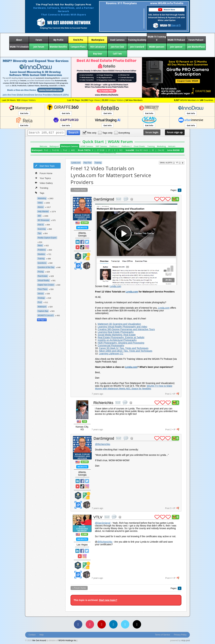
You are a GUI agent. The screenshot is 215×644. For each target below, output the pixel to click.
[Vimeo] (125, 624)
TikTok (82, 247)
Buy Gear (98, 54)
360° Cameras (101, 146)
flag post (178, 394)
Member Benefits (58, 47)
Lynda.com (76, 163)
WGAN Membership (108, 153)
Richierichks (103, 403)
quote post (126, 199)
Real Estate (43, 276)
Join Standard (137, 47)
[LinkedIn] (113, 624)
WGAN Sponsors (157, 47)
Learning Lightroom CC (111, 354)
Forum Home (44, 173)
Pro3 (46, 150)
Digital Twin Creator (46, 285)
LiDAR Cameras (87, 146)
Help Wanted (43, 211)
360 (39, 216)
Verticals (172, 146)
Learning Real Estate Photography (116, 332)
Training (151, 146)
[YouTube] (102, 624)
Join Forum (39, 47)
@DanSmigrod (103, 523)
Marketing (161, 146)
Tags (40, 193)
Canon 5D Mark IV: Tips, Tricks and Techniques (124, 348)
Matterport (54, 146)
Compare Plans (78, 47)
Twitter (87, 242)
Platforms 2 (126, 146)
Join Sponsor (176, 47)
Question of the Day (46, 267)
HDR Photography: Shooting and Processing (121, 343)
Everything (122, 133)
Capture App (43, 311)
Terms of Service (163, 635)
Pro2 (65, 150)
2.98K (84, 534)
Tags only (106, 133)
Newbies (41, 254)
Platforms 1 (114, 146)
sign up (175, 132)
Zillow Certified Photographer (78, 266)
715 (84, 421)
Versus (41, 293)
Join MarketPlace (196, 47)
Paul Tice (87, 163)
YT (178, 163)
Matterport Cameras (70, 146)
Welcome (43, 146)
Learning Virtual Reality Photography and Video (122, 327)
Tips (39, 233)
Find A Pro (78, 40)
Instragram (87, 247)
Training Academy (137, 40)
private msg (119, 199)
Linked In (78, 242)
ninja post (186, 640)
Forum (39, 40)
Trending (42, 188)
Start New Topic (45, 166)
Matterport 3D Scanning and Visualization (119, 324)
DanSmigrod (104, 199)
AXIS (73, 150)
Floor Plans (42, 289)
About (19, 40)
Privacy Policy (180, 635)
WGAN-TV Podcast (176, 40)
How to (41, 225)
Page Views (91, 100)
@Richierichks (103, 444)
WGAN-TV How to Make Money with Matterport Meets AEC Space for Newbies (134, 387)
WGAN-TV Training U (157, 38)
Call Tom (117, 54)
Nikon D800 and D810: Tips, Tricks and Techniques (126, 351)
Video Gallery (44, 183)
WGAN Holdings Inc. (68, 640)
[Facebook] (78, 624)
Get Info (24, 113)
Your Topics (43, 178)
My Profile (58, 40)
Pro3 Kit (56, 150)
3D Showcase (44, 220)
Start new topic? (108, 600)
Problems (42, 250)
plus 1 (157, 199)
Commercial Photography (111, 345)
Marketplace (98, 40)
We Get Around (39, 640)
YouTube (78, 247)
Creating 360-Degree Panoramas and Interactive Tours (126, 329)
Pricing (41, 272)
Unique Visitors (26, 100)
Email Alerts (167, 163)
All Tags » (42, 320)
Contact (32, 635)
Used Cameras (117, 40)
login (152, 132)
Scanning (42, 229)
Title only (90, 133)
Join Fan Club (117, 47)
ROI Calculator (98, 47)
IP (174, 394)
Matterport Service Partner (78, 256)
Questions (42, 263)
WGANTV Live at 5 (46, 315)
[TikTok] (137, 624)
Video (40, 203)
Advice (41, 207)
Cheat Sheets (139, 146)
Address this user (132, 199)
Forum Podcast (196, 40)
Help (42, 635)
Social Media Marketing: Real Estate (117, 335)
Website (82, 228)
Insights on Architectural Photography (117, 340)
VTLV (98, 517)
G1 (182, 150)
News (40, 245)
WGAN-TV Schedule (19, 47)
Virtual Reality (44, 280)
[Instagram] (90, 624)
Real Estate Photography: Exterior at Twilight (121, 337)
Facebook (82, 242)
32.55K (85, 223)
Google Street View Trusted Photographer (87, 256)
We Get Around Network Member (87, 266)
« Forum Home (79, 190)
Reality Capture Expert (47, 238)
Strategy (41, 298)
